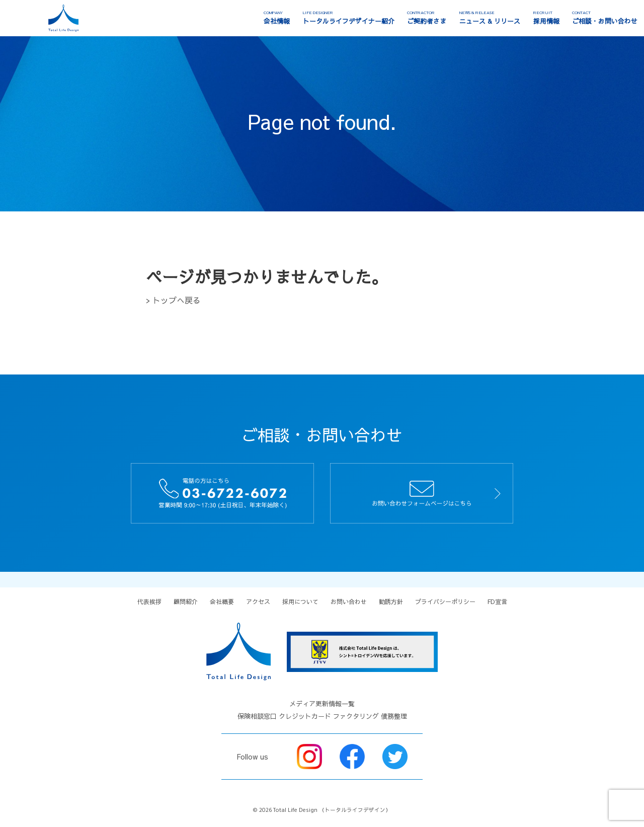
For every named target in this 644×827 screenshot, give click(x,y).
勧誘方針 (391, 602)
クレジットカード (305, 716)
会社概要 (222, 602)
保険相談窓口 (257, 716)
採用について (300, 602)
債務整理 (394, 716)
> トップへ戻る (173, 300)
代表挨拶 (149, 602)
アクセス (258, 602)
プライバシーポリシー (445, 602)
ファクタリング (356, 716)
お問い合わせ (349, 602)
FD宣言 (497, 602)
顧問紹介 (186, 602)
